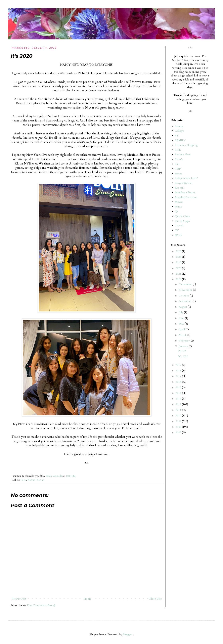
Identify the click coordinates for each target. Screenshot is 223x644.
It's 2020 (183, 356)
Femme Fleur (183, 154)
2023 (179, 262)
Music (178, 207)
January (184, 346)
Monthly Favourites (186, 197)
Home (87, 599)
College (179, 131)
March (183, 335)
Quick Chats (182, 216)
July (181, 312)
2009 (179, 421)
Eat (177, 136)
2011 (179, 410)
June (182, 318)
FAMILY (180, 140)
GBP (178, 169)
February (185, 341)
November (186, 290)
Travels (179, 226)
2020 (179, 279)
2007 (179, 432)
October (184, 296)
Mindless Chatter (185, 192)
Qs (177, 211)
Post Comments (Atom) (41, 605)
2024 (179, 257)
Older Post (155, 599)
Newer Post (19, 599)
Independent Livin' (186, 178)
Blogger (128, 634)
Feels (23, 480)
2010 (179, 415)
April (182, 329)
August (183, 307)
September (186, 301)
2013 (179, 399)
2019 (179, 365)
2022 (179, 268)
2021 (179, 274)
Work (178, 235)
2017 (179, 376)
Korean (179, 188)
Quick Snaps (182, 221)
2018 (179, 370)
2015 (179, 387)
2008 (179, 427)
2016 (179, 382)
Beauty (179, 126)
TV (177, 230)
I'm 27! (182, 351)
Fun (177, 164)
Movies (179, 202)
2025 (179, 251)
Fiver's (179, 159)
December (186, 284)
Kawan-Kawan (36, 480)
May (182, 324)
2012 (179, 404)
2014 (179, 393)
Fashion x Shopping (186, 145)
